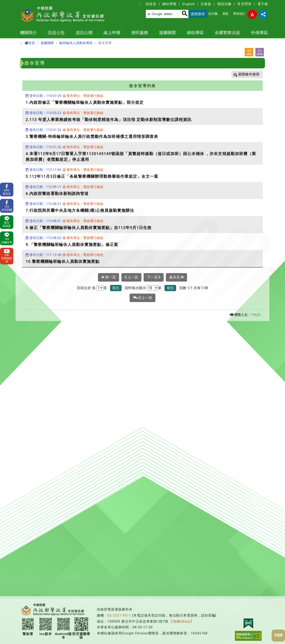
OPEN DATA (140, 591)
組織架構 (41, 591)
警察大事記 (43, 612)
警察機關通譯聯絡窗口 (148, 627)
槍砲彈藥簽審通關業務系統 (219, 591)
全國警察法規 (227, 33)
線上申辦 (112, 33)
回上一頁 (142, 298)
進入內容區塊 (11, 3)
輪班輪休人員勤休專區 (76, 43)
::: (140, 4)
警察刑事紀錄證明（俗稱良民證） (224, 569)
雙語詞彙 (224, 4)
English (189, 4)
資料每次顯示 (135, 288)
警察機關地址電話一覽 (52, 605)
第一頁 (109, 277)
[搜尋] (164, 14)
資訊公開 (84, 33)
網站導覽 (169, 4)
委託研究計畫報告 (49, 627)
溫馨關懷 (167, 33)
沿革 (37, 569)
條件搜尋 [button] (252, 74)
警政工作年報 (45, 634)
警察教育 (137, 584)
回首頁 (151, 4)
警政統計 (239, 14)
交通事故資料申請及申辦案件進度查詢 (228, 584)
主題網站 (41, 619)
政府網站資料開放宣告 (100, 605)
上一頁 (131, 277)
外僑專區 (259, 33)
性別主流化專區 (142, 605)
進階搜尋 (198, 14)
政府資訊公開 (140, 577)
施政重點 (41, 598)
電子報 (263, 4)
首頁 (30, 43)
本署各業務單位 (47, 641)
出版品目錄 (139, 634)
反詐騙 (213, 14)
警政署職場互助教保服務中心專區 (158, 641)
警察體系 (41, 584)
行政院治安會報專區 (146, 612)
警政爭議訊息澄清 (96, 584)
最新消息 (89, 569)
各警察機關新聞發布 (98, 577)
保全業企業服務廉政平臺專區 (154, 619)
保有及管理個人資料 (98, 619)
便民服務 (140, 33)
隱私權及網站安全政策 (100, 612)
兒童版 (206, 4)
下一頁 (154, 277)
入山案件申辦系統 (211, 577)
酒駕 (225, 14)
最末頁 (176, 277)
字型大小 (252, 14)
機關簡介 (28, 33)
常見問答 (244, 4)
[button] (142, 547)
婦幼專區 (195, 33)
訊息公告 (56, 33)
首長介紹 (41, 577)
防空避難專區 (140, 569)
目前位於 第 (86, 288)
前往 (116, 288)
